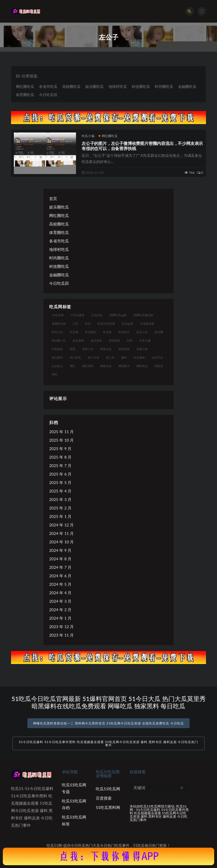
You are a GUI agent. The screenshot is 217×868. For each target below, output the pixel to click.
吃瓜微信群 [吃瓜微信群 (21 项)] (147, 324)
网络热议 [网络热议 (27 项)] (142, 366)
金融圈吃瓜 (187, 86)
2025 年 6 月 (60, 474)
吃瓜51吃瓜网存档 (74, 804)
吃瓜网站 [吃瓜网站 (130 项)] (91, 332)
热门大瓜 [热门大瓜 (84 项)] (94, 357)
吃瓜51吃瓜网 (108, 789)
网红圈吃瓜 (25, 86)
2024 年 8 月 (60, 559)
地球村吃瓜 (118, 86)
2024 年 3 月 (60, 601)
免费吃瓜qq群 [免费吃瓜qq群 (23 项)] (118, 315)
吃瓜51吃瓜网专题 (74, 788)
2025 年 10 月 (61, 440)
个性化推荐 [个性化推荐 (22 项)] (77, 315)
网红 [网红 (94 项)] (73, 366)
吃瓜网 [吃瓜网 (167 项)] (74, 332)
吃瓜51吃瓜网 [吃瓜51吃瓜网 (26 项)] (106, 324)
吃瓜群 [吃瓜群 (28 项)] (107, 332)
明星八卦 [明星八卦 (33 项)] (88, 349)
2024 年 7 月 (60, 567)
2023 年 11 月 (61, 635)
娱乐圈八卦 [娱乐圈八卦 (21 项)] (59, 340)
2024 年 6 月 (60, 576)
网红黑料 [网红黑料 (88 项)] (88, 366)
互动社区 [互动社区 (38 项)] (97, 315)
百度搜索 (104, 798)
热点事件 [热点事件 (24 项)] (57, 357)
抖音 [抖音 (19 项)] (130, 340)
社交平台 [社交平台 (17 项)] (157, 357)
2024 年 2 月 (60, 610)
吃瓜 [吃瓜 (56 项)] (88, 324)
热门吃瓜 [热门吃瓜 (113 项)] (75, 357)
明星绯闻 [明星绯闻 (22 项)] (124, 349)
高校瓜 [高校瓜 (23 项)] (159, 366)
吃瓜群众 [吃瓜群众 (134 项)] (124, 332)
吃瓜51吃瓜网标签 (74, 820)
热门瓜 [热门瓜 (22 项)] (110, 357)
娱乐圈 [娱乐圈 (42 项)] (159, 332)
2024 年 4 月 (60, 593)
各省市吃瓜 (48, 86)
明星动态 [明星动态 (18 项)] (106, 349)
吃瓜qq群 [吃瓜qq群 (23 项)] (128, 324)
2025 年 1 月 (60, 516)
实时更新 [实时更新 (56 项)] (114, 340)
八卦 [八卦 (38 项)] (75, 324)
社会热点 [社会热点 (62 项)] (57, 366)
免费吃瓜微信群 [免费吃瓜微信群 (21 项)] (143, 315)
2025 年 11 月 (61, 432)
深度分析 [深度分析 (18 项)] (142, 349)
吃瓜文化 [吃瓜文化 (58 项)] (57, 332)
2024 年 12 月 (61, 525)
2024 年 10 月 (61, 542)
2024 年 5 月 (60, 584)
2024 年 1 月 (60, 618)
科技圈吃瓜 (141, 86)
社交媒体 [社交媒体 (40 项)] (139, 357)
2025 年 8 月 (60, 457)
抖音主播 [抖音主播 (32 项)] (145, 340)
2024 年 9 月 (60, 550)
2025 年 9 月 (60, 449)
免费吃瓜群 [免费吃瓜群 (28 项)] (59, 324)
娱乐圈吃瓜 (95, 86)
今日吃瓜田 (48, 95)
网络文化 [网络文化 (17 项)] (106, 366)
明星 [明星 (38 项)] (73, 349)
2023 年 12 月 (61, 627)
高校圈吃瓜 (71, 86)
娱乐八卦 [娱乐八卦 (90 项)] (142, 332)
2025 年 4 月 (60, 491)
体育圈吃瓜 (25, 95)
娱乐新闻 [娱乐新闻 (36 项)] (78, 340)
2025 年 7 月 (60, 466)
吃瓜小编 (88, 136)
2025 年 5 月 (60, 482)
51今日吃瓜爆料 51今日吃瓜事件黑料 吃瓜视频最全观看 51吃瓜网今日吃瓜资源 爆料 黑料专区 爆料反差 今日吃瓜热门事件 (109, 743)
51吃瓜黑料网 (108, 807)
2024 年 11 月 (61, 533)
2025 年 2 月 (60, 508)
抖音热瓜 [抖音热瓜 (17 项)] (57, 349)
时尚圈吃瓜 (164, 86)
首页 (53, 198)
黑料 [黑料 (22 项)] (55, 374)
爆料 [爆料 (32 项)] (124, 357)
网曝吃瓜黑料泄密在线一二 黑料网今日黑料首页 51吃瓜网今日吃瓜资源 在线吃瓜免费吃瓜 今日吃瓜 (108, 723)
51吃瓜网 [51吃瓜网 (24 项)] (58, 315)
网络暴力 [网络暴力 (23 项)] (124, 366)
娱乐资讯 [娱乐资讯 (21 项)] (96, 340)
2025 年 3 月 (60, 499)
